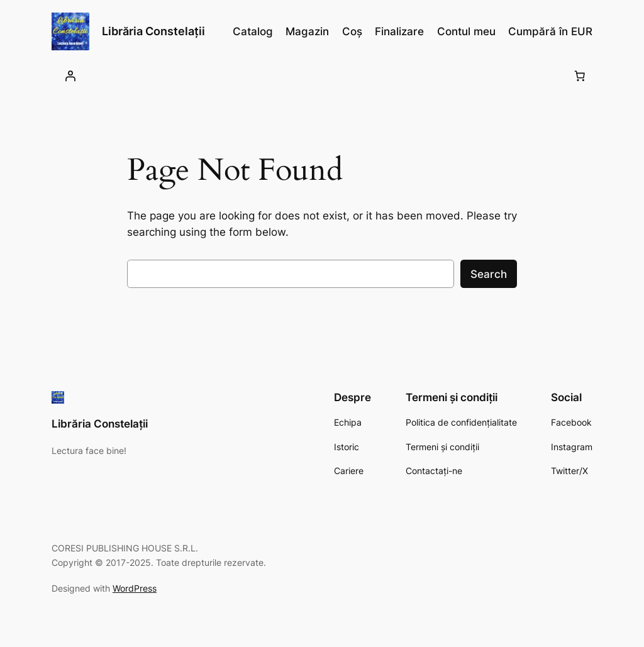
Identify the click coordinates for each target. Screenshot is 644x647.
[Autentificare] (70, 75)
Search (489, 274)
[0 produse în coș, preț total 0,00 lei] (579, 75)
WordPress (135, 588)
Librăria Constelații (153, 31)
